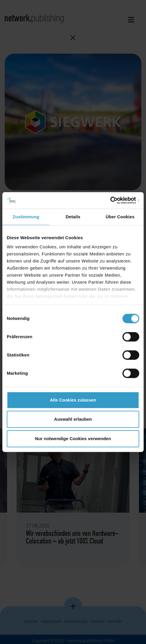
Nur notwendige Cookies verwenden (73, 439)
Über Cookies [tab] (120, 217)
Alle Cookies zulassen (73, 400)
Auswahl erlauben (73, 419)
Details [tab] (73, 217)
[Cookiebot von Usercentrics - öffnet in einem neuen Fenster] (113, 200)
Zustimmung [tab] (26, 217)
